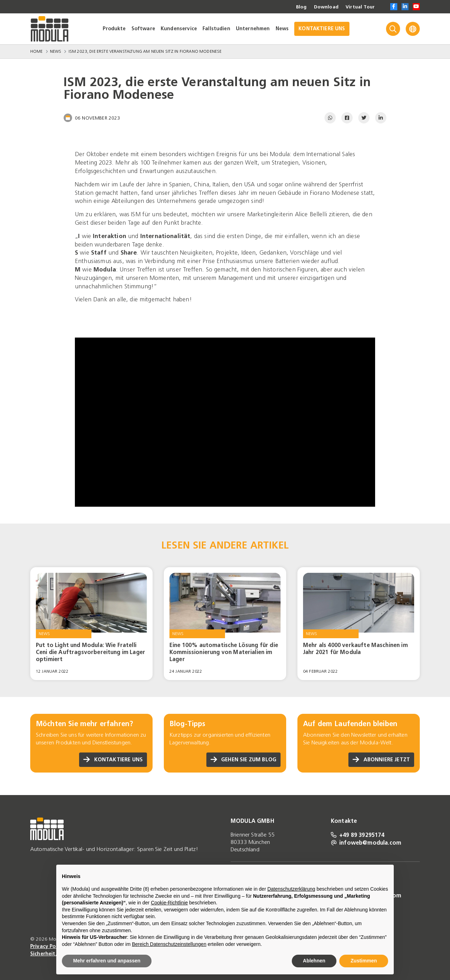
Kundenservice (179, 29)
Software (143, 29)
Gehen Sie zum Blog (242, 760)
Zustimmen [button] (364, 961)
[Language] (413, 29)
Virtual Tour (360, 7)
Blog (300, 7)
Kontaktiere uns (112, 760)
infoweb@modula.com (366, 843)
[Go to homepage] (50, 29)
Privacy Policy (48, 946)
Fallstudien (216, 29)
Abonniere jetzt (380, 760)
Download (325, 7)
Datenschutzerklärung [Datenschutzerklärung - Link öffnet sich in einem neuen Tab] (291, 889)
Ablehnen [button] (314, 961)
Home (37, 51)
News (282, 29)
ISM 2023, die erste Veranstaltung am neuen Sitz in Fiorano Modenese (145, 51)
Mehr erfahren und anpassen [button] (107, 961)
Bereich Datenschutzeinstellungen (169, 944)
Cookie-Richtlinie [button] (169, 903)
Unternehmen (253, 29)
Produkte (114, 29)
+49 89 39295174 (358, 835)
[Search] (393, 29)
